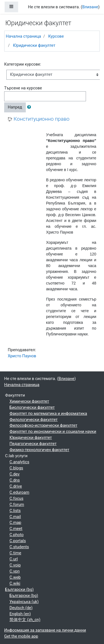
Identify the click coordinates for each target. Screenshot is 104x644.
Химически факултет (29, 401)
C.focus (16, 498)
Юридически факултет (34, 45)
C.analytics (19, 462)
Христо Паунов (22, 356)
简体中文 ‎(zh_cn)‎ (25, 620)
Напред (15, 107)
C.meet (16, 529)
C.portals (18, 541)
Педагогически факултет (33, 444)
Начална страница (23, 36)
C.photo (17, 535)
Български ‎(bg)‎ (19, 589)
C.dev (14, 474)
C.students (19, 547)
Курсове (56, 36)
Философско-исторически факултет (43, 425)
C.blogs (16, 468)
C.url (14, 559)
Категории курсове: (23, 64)
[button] (30, 107)
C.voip (15, 565)
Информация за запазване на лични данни (45, 630)
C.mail (15, 517)
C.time (15, 553)
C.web (15, 577)
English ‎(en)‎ (20, 614)
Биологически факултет (32, 407)
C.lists (15, 511)
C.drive (16, 486)
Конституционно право (41, 119)
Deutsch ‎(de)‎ (21, 608)
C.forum (17, 505)
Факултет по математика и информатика (48, 413)
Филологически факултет (34, 420)
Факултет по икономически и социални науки (53, 431)
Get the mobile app (21, 636)
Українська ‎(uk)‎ (24, 602)
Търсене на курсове (23, 88)
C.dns (15, 480)
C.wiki (15, 583)
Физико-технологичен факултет (39, 450)
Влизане (90, 7)
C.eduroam (19, 492)
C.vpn (15, 571)
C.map (15, 523)
